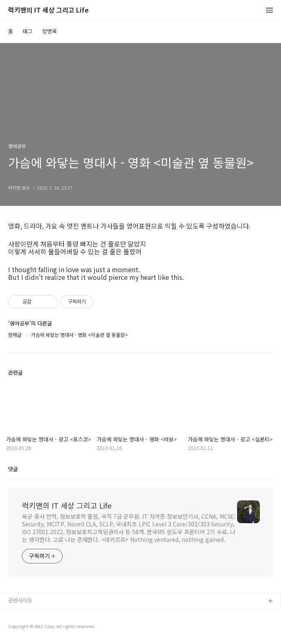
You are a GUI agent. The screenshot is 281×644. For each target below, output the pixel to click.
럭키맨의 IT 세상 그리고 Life (48, 10)
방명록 (50, 31)
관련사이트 (20, 600)
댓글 (13, 469)
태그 (28, 31)
